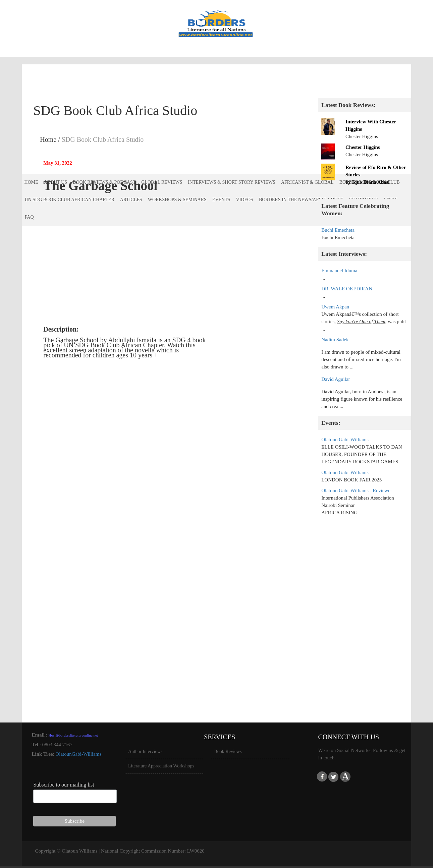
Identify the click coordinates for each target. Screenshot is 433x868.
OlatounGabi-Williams (78, 754)
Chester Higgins (363, 147)
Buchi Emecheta (338, 230)
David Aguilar (336, 379)
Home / (50, 139)
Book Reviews (228, 751)
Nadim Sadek (335, 340)
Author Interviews (145, 751)
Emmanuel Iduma (339, 271)
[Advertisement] (364, 622)
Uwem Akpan (335, 307)
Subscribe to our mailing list (64, 785)
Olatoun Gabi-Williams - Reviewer (357, 490)
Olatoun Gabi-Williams (345, 440)
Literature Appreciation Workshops (161, 766)
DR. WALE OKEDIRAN (347, 289)
